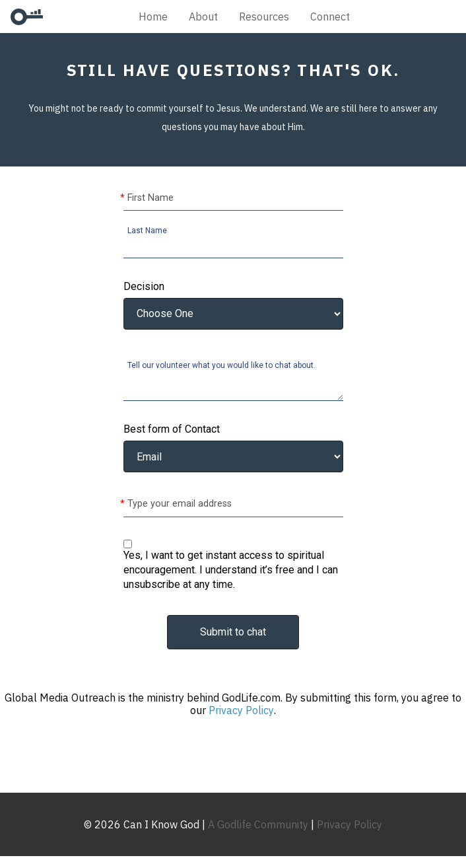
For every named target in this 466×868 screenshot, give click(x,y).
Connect (330, 17)
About (203, 17)
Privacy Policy (241, 710)
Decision (144, 287)
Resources (264, 17)
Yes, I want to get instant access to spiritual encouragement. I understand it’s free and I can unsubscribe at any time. (231, 570)
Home (153, 17)
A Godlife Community (258, 824)
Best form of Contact (172, 429)
